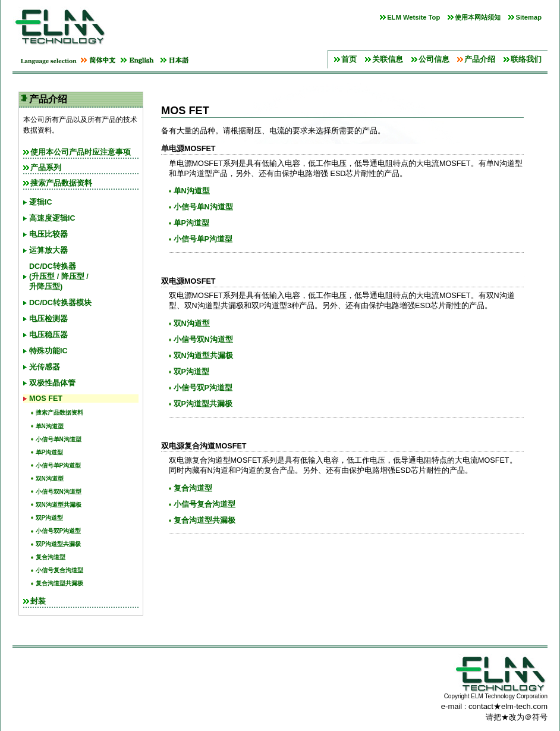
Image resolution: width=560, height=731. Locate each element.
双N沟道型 (50, 479)
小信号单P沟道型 (59, 465)
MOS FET (46, 399)
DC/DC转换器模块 (60, 303)
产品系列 (46, 168)
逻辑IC (41, 202)
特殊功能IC (48, 351)
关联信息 (388, 59)
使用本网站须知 (478, 17)
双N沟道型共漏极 (59, 505)
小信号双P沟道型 (59, 531)
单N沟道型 (50, 426)
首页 (349, 59)
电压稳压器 (48, 335)
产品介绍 (480, 59)
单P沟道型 (50, 452)
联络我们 (526, 59)
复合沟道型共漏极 (59, 583)
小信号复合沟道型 (59, 570)
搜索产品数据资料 (61, 183)
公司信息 (434, 59)
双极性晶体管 (52, 383)
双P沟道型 (50, 518)
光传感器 (45, 367)
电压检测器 (48, 319)
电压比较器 (48, 234)
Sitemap (528, 17)
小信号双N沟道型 (59, 492)
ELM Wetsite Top (413, 17)
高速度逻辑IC (52, 218)
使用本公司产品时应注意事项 (81, 152)
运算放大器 (48, 250)
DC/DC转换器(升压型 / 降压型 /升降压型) (59, 277)
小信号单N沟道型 (59, 439)
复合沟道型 (51, 557)
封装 (38, 601)
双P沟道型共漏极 (59, 544)
